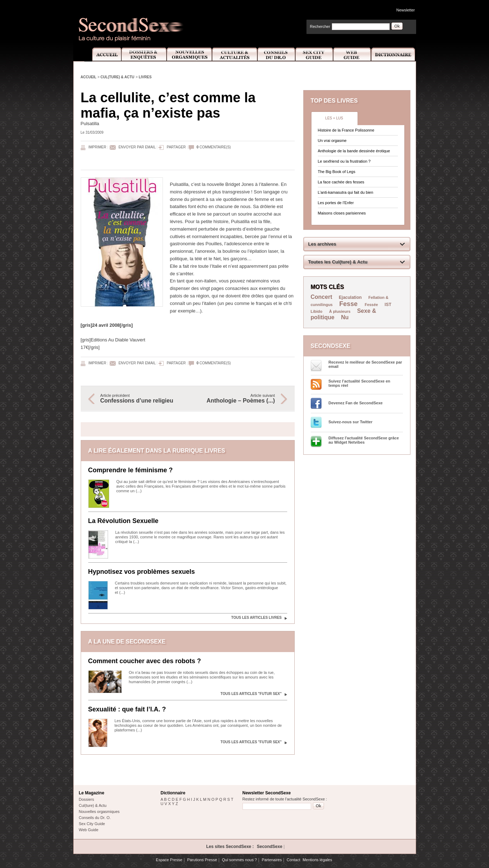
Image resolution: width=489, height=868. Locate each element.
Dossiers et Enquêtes (144, 55)
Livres (145, 77)
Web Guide (352, 55)
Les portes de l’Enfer (336, 203)
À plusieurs (340, 311)
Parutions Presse (202, 860)
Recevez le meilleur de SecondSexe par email (365, 364)
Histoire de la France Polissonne (346, 130)
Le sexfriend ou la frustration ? (344, 161)
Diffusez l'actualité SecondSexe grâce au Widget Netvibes (364, 440)
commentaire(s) (214, 147)
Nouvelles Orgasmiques (189, 55)
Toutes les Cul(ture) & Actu (338, 262)
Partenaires (272, 860)
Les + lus (334, 118)
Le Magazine (92, 793)
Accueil (103, 55)
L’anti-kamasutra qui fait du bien (346, 192)
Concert (321, 297)
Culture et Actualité (235, 55)
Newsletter (406, 10)
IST (388, 305)
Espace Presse (169, 860)
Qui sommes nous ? (239, 860)
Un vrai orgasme (332, 140)
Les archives (322, 244)
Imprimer (98, 147)
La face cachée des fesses (341, 182)
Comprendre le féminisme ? (131, 470)
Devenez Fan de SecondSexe (356, 403)
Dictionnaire (394, 55)
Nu (345, 317)
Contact (294, 860)
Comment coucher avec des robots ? (145, 661)
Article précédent (140, 399)
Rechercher (320, 26)
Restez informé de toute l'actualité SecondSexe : (285, 799)
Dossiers (87, 799)
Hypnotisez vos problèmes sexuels (142, 572)
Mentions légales (317, 860)
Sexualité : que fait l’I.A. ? (127, 709)
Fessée (371, 305)
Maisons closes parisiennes (342, 213)
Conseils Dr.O (276, 55)
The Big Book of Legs (337, 172)
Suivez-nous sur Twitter (351, 422)
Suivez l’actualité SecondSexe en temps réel (360, 383)
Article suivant (235, 399)
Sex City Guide (314, 55)
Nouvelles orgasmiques (99, 812)
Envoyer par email (137, 147)
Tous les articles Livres (256, 618)
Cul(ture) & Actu (117, 77)
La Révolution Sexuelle (123, 521)
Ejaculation (350, 297)
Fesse (349, 304)
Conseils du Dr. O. (95, 818)
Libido (317, 311)
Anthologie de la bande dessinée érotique (354, 151)
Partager (176, 147)
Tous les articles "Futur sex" (251, 694)
